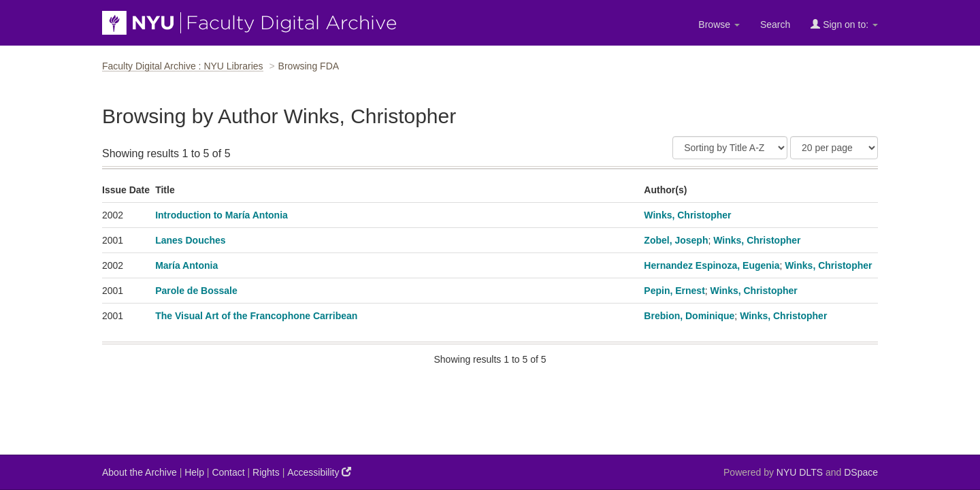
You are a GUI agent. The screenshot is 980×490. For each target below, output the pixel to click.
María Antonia (186, 265)
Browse (719, 24)
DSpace (861, 472)
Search (775, 24)
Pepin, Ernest (674, 291)
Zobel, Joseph (676, 240)
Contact (228, 472)
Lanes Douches (190, 240)
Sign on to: (844, 24)
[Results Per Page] (834, 148)
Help (194, 472)
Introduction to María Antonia (222, 215)
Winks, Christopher (687, 215)
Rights (266, 472)
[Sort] (730, 148)
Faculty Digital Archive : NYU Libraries (183, 66)
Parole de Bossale (196, 291)
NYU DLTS (800, 472)
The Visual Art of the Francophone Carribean (256, 316)
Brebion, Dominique (689, 316)
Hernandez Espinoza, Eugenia (712, 265)
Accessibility (319, 472)
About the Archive (140, 472)
